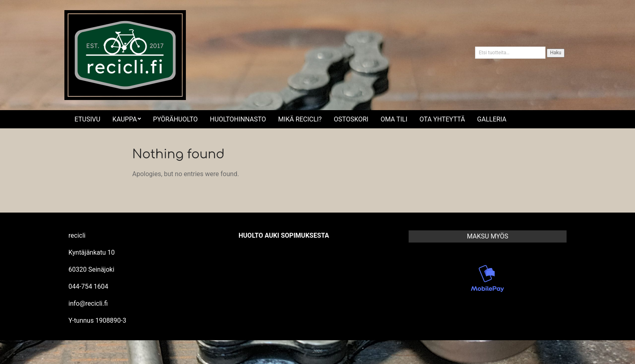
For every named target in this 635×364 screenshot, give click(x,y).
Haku (556, 53)
